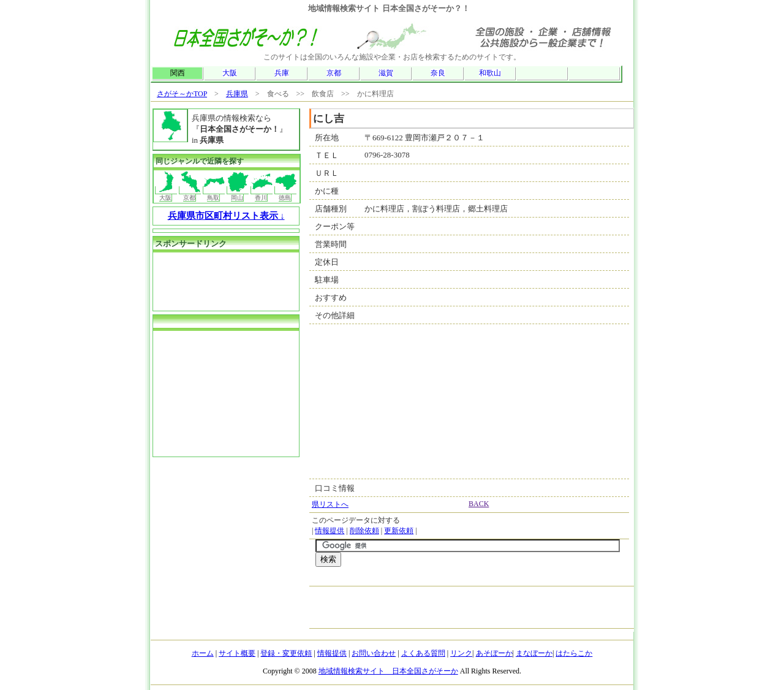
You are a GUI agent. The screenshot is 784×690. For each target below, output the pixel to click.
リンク (461, 653)
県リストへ (330, 504)
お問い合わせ (374, 653)
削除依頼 (364, 531)
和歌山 (490, 73)
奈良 (438, 73)
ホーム (203, 653)
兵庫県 (237, 94)
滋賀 (386, 73)
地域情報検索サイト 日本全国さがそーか (388, 671)
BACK (479, 504)
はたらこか (574, 653)
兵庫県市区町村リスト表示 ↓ (226, 216)
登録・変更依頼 (286, 653)
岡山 (238, 194)
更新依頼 (399, 531)
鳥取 (214, 194)
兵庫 (282, 73)
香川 (262, 194)
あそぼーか (494, 653)
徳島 (286, 194)
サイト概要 (237, 653)
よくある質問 (423, 653)
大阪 (230, 73)
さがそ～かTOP (182, 94)
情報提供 (330, 531)
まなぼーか (534, 653)
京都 (334, 73)
